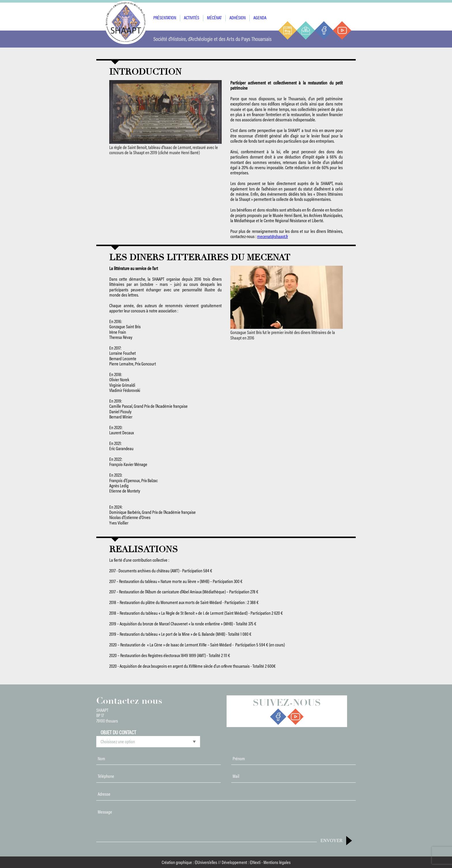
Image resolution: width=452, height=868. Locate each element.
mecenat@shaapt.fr (273, 236)
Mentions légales (277, 862)
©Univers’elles (206, 862)
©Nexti (255, 862)
